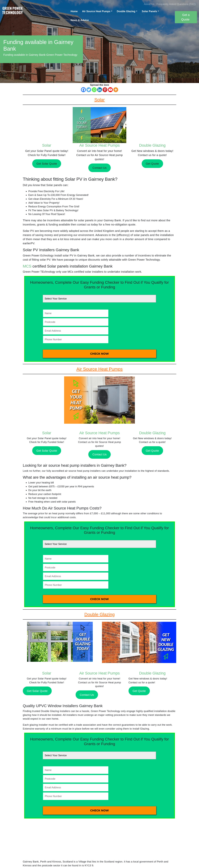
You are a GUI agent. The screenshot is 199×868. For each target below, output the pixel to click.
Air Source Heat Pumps (96, 11)
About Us (149, 4)
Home (74, 11)
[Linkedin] (100, 90)
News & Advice (80, 20)
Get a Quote (185, 17)
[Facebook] (83, 90)
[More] (116, 90)
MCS (27, 266)
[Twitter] (89, 90)
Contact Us (99, 168)
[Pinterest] (105, 90)
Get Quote (152, 164)
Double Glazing (126, 11)
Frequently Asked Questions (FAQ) (176, 4)
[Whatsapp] (94, 90)
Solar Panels (149, 11)
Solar (47, 145)
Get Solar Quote (47, 164)
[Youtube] (110, 90)
